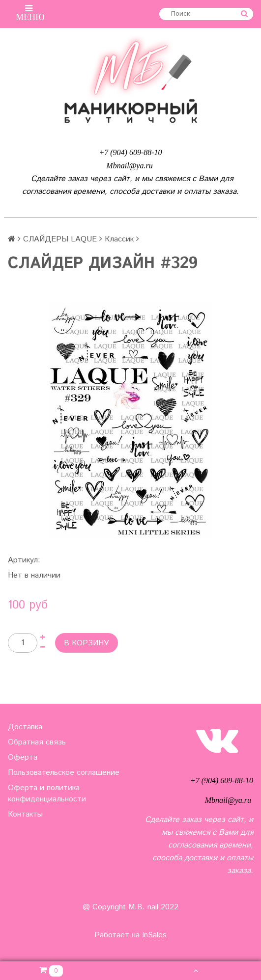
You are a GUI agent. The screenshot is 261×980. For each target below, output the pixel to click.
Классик (119, 239)
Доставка (25, 727)
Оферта (23, 757)
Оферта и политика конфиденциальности (47, 794)
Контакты (25, 814)
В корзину (87, 643)
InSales (154, 935)
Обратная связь (37, 742)
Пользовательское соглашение (64, 773)
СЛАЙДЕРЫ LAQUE (60, 239)
